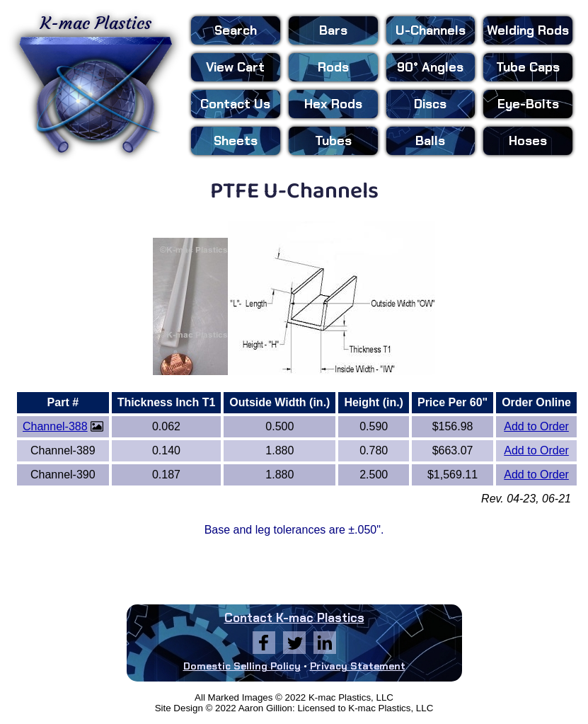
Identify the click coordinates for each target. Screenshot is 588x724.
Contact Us (235, 104)
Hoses (528, 141)
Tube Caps (528, 67)
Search (236, 30)
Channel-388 (55, 426)
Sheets (236, 141)
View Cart (235, 67)
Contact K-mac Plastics (294, 618)
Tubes (333, 141)
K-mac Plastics (96, 84)
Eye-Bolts (528, 104)
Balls (430, 141)
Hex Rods (333, 104)
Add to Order (536, 426)
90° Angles (430, 67)
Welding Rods (528, 30)
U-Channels (431, 30)
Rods (333, 67)
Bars (333, 30)
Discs (430, 104)
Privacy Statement (358, 666)
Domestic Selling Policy (242, 666)
